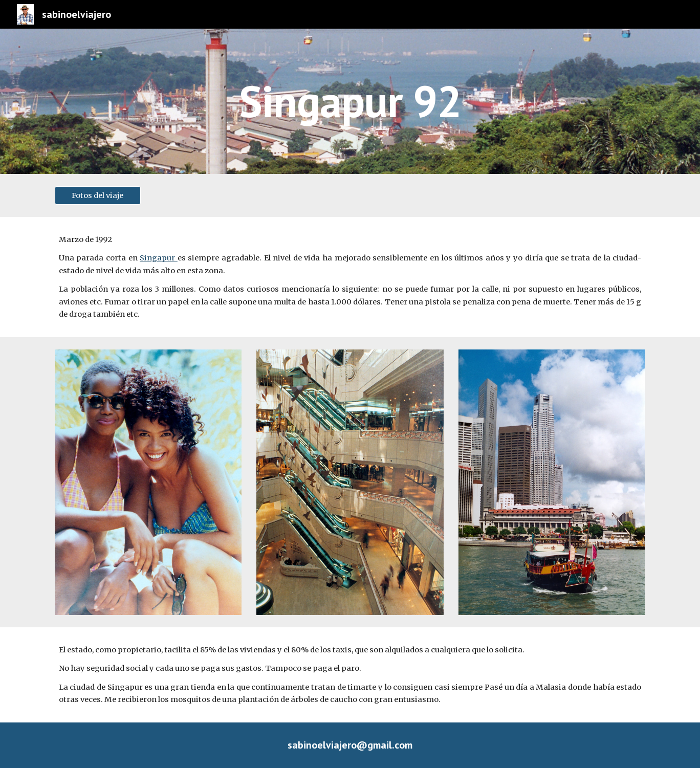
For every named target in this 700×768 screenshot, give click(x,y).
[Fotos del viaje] (98, 195)
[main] (350, 101)
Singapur (159, 258)
